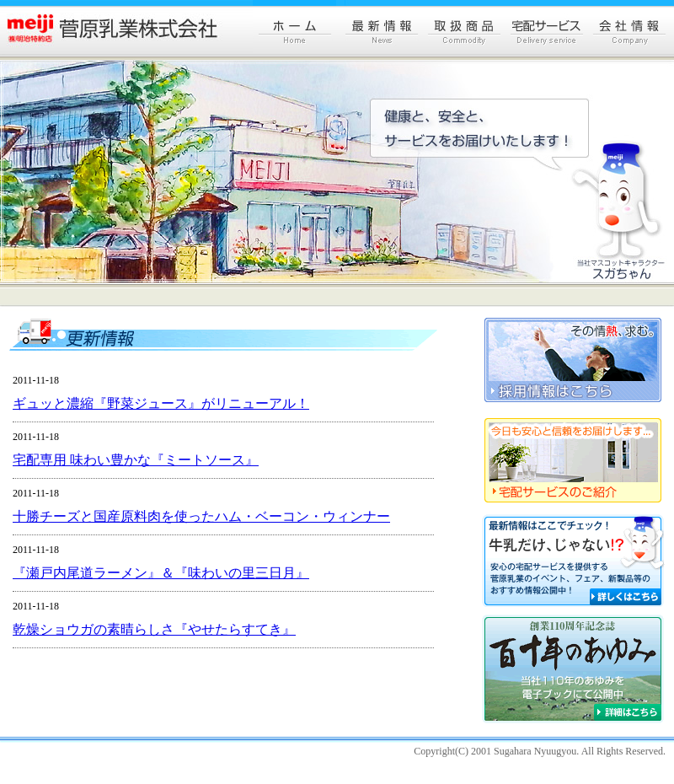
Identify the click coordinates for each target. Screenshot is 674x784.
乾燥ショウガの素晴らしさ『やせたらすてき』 (154, 629)
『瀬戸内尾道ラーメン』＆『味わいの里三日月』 (161, 573)
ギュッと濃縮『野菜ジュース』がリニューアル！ (161, 403)
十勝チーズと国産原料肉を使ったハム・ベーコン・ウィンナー (201, 516)
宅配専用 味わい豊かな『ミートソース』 (136, 460)
